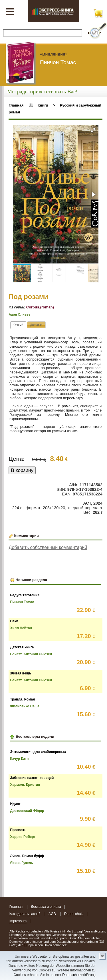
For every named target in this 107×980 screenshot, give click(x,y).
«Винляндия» (54, 54)
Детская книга (22, 647)
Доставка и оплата (46, 907)
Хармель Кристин (25, 785)
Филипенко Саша (25, 706)
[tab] (18, 325)
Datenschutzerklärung (79, 975)
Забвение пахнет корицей (32, 778)
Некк (14, 621)
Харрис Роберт (23, 837)
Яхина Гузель (21, 863)
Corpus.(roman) (40, 307)
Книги (43, 105)
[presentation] (18, 325)
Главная (16, 105)
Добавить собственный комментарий (48, 547)
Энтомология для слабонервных (38, 752)
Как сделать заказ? (25, 914)
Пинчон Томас (22, 602)
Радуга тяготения (25, 595)
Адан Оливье (19, 314)
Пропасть (18, 830)
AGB (52, 914)
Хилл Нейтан (21, 628)
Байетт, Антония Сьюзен (31, 654)
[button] (93, 130)
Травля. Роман (22, 699)
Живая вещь (21, 673)
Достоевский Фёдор (27, 811)
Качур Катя (19, 759)
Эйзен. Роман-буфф (27, 856)
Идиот (15, 804)
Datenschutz (74, 914)
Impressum (18, 921)
